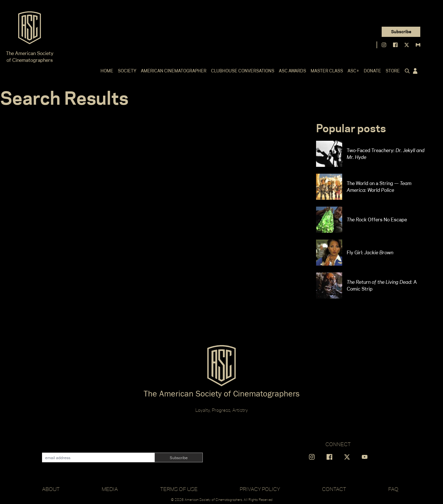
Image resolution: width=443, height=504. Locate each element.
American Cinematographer (174, 71)
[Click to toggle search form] (406, 71)
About (51, 489)
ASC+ (353, 71)
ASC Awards (292, 71)
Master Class (327, 71)
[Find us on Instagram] (384, 45)
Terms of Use (179, 489)
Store (393, 71)
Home (107, 71)
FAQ (393, 489)
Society (127, 71)
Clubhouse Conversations (243, 71)
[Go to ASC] (30, 30)
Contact (334, 489)
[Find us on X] (407, 45)
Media (110, 489)
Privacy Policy (260, 489)
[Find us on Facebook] (395, 45)
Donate (372, 71)
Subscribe (401, 32)
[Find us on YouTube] (365, 457)
